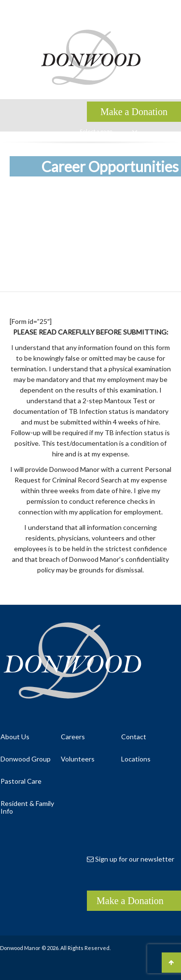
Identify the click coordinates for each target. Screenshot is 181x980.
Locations (136, 759)
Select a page (109, 132)
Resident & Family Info (27, 807)
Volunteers (78, 759)
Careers (73, 737)
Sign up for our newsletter (131, 859)
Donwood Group (26, 759)
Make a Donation (130, 901)
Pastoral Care (21, 781)
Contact (134, 737)
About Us (15, 737)
